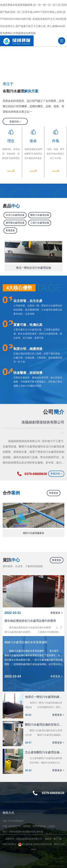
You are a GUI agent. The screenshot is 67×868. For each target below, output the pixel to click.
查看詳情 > (15, 122)
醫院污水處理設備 (40, 215)
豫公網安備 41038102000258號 (35, 844)
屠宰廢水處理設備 (15, 223)
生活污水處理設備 (15, 215)
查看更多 (10, 230)
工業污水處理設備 (40, 223)
